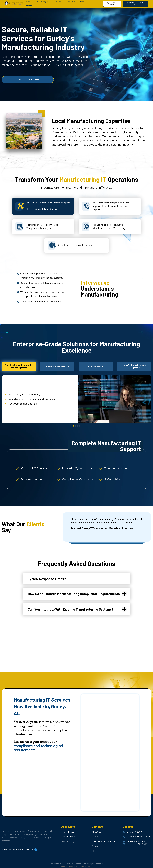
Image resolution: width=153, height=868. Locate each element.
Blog (94, 851)
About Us (96, 832)
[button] (46, 2)
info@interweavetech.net (139, 837)
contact (28, 2)
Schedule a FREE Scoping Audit (136, 4)
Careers (96, 837)
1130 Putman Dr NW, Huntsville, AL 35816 (137, 843)
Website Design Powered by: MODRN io (76, 867)
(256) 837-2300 (134, 832)
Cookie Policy (67, 842)
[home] (14, 4)
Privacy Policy (67, 832)
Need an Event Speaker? (104, 842)
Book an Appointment (28, 80)
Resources (97, 846)
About (36, 2)
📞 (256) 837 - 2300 (112, 4)
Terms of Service (69, 837)
